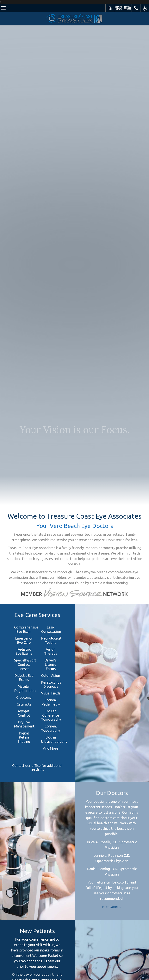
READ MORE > (112, 907)
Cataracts (24, 704)
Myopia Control (24, 713)
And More (51, 748)
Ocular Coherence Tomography (51, 715)
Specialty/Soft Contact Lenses (25, 664)
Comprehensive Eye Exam (26, 629)
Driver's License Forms (51, 664)
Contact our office (26, 766)
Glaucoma (24, 697)
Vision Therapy (51, 651)
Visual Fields (51, 693)
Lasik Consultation (51, 629)
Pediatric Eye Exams (24, 651)
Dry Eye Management (24, 724)
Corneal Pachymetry (51, 702)
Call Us (136, 8)
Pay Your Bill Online (110, 8)
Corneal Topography (51, 728)
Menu (3, 8)
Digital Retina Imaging (24, 737)
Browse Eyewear (127, 8)
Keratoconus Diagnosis (51, 684)
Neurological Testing (51, 640)
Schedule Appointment (119, 8)
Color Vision (51, 675)
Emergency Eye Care (24, 640)
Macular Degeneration (25, 688)
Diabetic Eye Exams (24, 678)
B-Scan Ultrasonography (54, 739)
